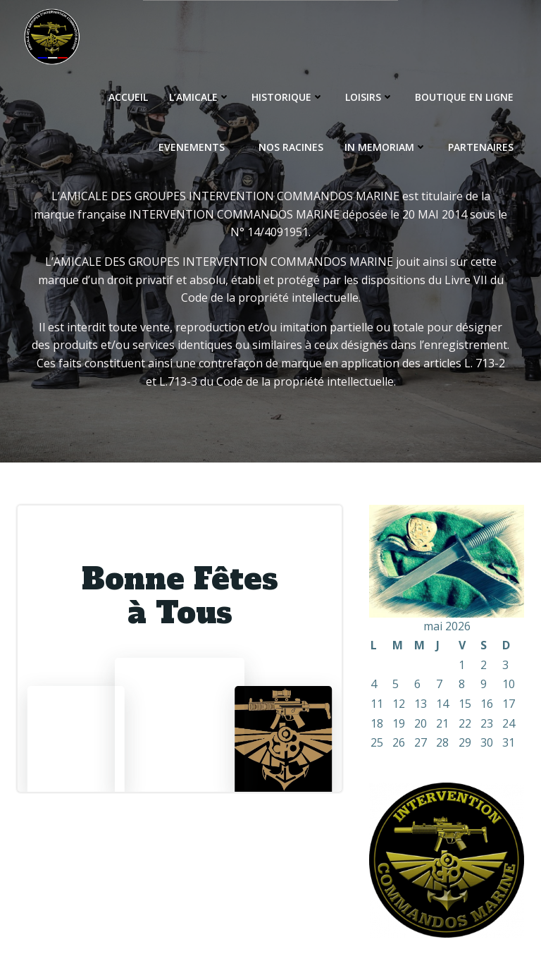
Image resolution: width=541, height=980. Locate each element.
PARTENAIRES (481, 147)
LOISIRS (369, 97)
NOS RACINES (291, 147)
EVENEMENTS (198, 147)
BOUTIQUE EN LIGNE (464, 97)
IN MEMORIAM (386, 147)
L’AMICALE (200, 97)
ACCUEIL (128, 97)
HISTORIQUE (288, 97)
